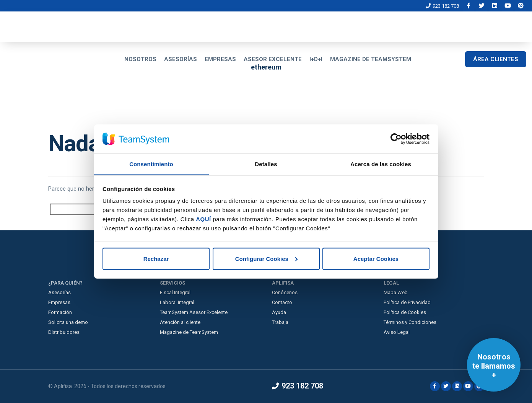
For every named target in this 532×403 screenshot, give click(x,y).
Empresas (59, 302)
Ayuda (279, 312)
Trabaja (280, 322)
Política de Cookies (405, 312)
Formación (60, 312)
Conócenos (285, 292)
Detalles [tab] (266, 164)
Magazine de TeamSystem (189, 332)
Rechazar (156, 259)
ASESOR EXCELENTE (273, 59)
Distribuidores (64, 332)
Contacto (282, 302)
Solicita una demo (68, 322)
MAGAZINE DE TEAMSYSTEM (371, 59)
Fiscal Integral (175, 292)
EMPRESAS (220, 59)
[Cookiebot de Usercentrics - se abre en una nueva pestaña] (396, 139)
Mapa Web (396, 292)
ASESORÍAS (181, 59)
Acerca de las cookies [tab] (381, 164)
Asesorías (59, 292)
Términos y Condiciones (410, 322)
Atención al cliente (180, 322)
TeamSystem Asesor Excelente (194, 312)
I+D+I (316, 59)
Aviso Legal (397, 332)
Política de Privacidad (407, 302)
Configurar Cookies (266, 259)
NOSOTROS (140, 59)
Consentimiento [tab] (151, 164)
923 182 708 (442, 6)
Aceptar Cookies (376, 259)
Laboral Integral (177, 302)
